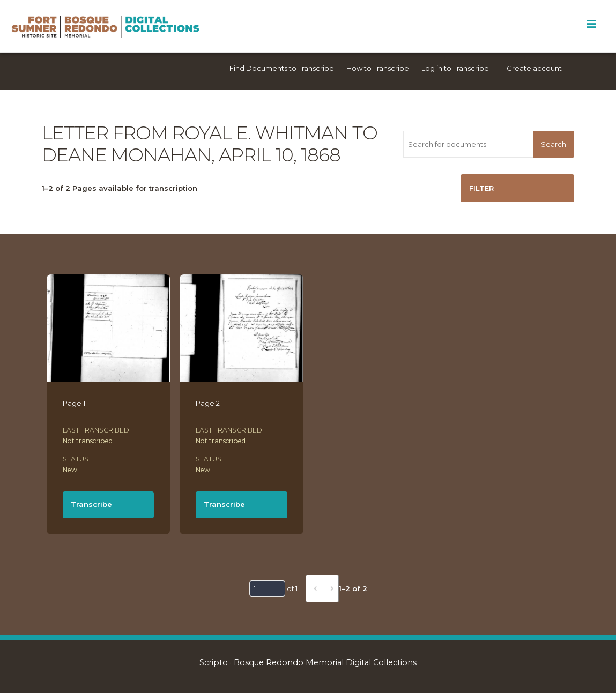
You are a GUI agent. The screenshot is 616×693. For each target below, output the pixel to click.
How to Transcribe (378, 68)
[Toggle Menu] (591, 24)
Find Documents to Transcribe (282, 68)
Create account (534, 68)
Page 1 (74, 403)
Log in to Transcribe (455, 68)
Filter (481, 188)
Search (554, 144)
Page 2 (208, 403)
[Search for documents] (468, 144)
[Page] (267, 588)
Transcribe (91, 504)
